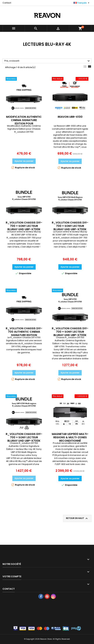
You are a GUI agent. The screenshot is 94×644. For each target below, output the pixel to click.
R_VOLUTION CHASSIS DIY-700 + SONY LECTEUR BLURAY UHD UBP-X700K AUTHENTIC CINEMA (70, 333)
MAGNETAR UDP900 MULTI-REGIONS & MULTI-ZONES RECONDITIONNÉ (70, 437)
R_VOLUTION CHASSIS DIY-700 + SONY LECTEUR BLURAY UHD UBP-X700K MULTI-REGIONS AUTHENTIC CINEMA (24, 441)
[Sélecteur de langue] (82, 3)
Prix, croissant (48, 61)
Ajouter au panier (24, 161)
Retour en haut (77, 518)
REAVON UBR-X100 (70, 117)
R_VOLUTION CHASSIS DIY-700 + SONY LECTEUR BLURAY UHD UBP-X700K (24, 226)
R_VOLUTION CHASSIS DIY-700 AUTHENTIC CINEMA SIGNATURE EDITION (24, 332)
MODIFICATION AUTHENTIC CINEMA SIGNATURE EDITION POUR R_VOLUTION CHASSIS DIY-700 (24, 123)
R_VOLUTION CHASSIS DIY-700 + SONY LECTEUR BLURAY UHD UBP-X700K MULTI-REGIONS (70, 228)
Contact (7, 3)
